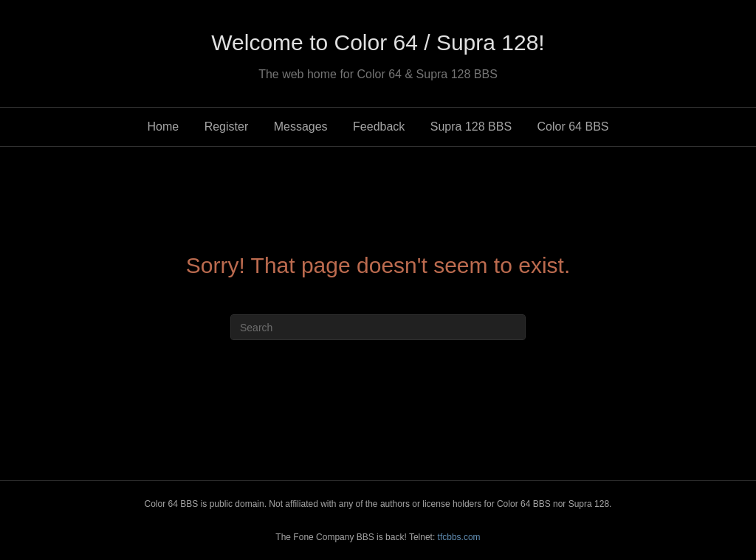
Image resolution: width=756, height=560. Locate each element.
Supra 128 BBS (471, 127)
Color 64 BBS (573, 127)
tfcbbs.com (459, 537)
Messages (301, 127)
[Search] (378, 327)
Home (164, 127)
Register (227, 127)
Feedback (379, 127)
